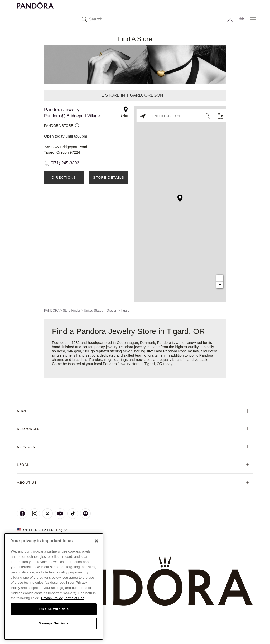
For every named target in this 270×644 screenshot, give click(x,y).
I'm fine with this (54, 609)
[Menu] (253, 19)
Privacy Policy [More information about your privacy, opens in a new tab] (52, 598)
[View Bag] (242, 19)
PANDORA (52, 311)
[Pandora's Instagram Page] (35, 514)
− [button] (220, 285)
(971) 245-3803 (65, 163)
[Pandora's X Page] (47, 514)
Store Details (109, 178)
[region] (54, 586)
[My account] (230, 19)
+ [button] (220, 278)
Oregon (112, 311)
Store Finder (71, 311)
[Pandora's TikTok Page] (73, 514)
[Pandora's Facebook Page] (22, 514)
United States (93, 311)
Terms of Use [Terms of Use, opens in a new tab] (74, 598)
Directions (64, 178)
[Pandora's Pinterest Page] (85, 514)
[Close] (97, 541)
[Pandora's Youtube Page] (60, 514)
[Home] (135, 580)
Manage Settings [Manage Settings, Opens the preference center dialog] (54, 623)
